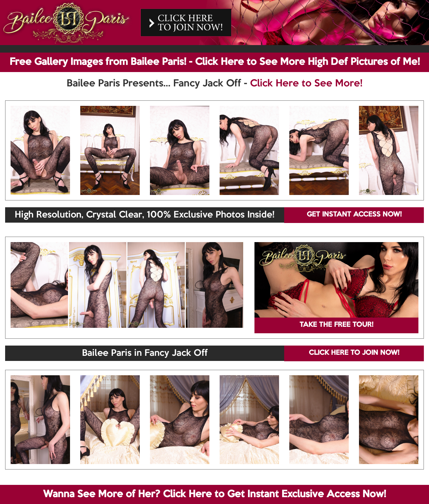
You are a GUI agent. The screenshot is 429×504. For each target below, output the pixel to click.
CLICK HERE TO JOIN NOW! (354, 353)
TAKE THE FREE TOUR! (336, 325)
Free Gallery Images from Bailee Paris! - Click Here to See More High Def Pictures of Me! (215, 62)
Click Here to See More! (306, 84)
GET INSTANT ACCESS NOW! (354, 215)
